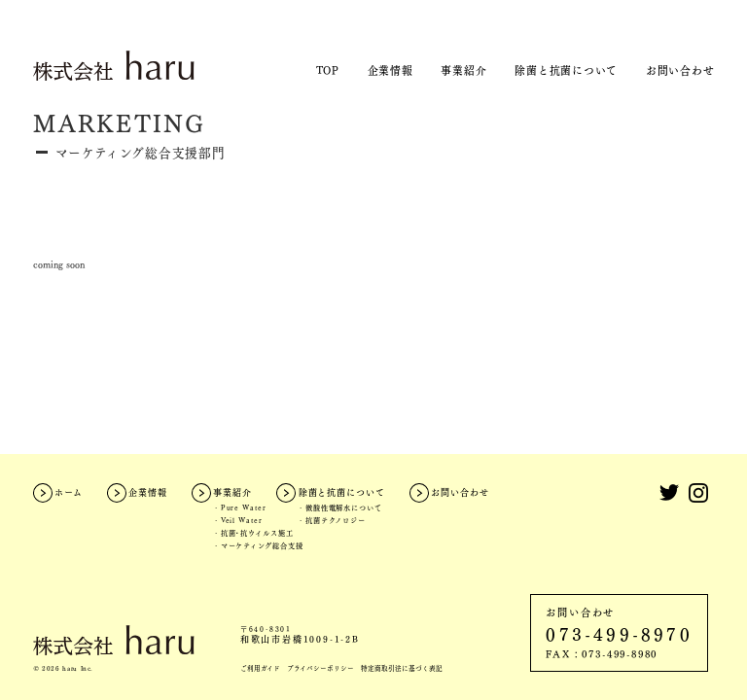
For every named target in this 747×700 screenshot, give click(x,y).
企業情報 (391, 70)
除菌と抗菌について (566, 70)
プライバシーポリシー (320, 668)
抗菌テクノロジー (336, 520)
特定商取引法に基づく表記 (402, 668)
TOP (328, 70)
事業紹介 (463, 70)
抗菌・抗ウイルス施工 (257, 533)
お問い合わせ (680, 70)
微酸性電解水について (344, 507)
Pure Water (244, 507)
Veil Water (242, 520)
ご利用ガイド (260, 668)
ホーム (69, 492)
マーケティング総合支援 (262, 545)
